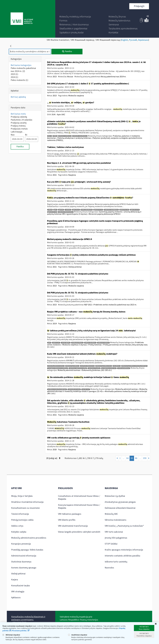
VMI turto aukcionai (114, 532)
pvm (49, 343)
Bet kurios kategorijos (21, 65)
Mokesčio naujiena (76, 96)
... (123, 458)
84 (127, 458)
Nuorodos (109, 568)
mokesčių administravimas (56, 366)
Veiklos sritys (17, 526)
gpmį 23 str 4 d (124, 210)
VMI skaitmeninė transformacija (73, 526)
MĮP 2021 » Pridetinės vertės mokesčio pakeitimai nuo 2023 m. (110, 305)
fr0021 (55, 136)
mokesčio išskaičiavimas (66, 212)
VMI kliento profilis (67, 520)
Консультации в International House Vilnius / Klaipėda (79, 507)
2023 (14, 74)
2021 (55, 175)
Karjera (15, 580)
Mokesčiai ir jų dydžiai (115, 496)
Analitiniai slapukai (78, 635)
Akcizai (70, 77)
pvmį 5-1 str (56, 343)
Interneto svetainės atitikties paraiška (122, 556)
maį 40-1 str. (86, 389)
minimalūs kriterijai (74, 389)
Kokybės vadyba (19, 532)
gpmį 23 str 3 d (98, 210)
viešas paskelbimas (124, 368)
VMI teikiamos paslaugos (70, 514)
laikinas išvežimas (90, 343)
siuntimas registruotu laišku (78, 368)
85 (132, 458)
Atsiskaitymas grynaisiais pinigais (120, 502)
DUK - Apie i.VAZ (58, 115)
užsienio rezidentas (65, 136)
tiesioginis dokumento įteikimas (58, 368)
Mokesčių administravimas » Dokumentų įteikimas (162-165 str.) (85, 370)
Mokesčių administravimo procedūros (29, 538)
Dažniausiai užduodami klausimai (120, 508)
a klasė (50, 210)
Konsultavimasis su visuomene (25, 508)
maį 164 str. (117, 366)
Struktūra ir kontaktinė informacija (27, 502)
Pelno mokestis (19, 80)
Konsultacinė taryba (20, 586)
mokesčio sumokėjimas (111, 210)
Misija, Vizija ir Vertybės (22, 496)
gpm (55, 210)
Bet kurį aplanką (18, 97)
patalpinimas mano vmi (109, 368)
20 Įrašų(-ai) (53, 458)
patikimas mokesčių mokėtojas (57, 389)
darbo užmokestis (87, 210)
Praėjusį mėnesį (18, 126)
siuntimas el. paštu (94, 368)
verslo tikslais (66, 343)
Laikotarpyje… (18, 132)
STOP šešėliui (111, 544)
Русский (133, 40)
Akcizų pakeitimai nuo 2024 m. (113, 77)
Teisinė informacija (20, 514)
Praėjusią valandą (19, 117)
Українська (143, 40)
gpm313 (61, 210)
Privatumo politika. (19, 631)
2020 (55, 450)
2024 (14, 77)
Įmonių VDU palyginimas (116, 538)
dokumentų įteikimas (72, 366)
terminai (68, 210)
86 (136, 458)
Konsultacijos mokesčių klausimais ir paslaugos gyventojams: (28, 618)
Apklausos (16, 598)
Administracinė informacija (24, 556)
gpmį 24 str (76, 210)
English (124, 40)
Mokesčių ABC (111, 514)
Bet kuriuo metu (18, 114)
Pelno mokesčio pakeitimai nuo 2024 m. (23, 70)
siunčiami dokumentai (87, 366)
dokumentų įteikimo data (104, 366)
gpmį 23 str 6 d (52, 212)
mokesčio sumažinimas (80, 136)
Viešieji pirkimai (75, 267)
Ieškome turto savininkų (116, 562)
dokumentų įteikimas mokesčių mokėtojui (134, 366)
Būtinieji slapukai (11, 635)
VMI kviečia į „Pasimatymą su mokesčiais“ (124, 526)
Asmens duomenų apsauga (24, 568)
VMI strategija (18, 592)
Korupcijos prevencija (21, 544)
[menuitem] (75, 17)
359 (145, 458)
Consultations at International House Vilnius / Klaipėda (79, 498)
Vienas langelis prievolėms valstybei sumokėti (79, 532)
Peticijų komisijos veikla (22, 520)
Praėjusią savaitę (19, 123)
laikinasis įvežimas (103, 343)
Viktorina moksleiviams (116, 520)
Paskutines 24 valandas (21, 120)
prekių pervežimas (77, 343)
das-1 (50, 136)
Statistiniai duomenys (21, 562)
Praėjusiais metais (19, 129)
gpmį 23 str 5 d (135, 210)
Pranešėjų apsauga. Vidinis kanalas (27, 550)
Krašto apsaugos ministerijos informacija (124, 550)
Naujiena (72, 175)
